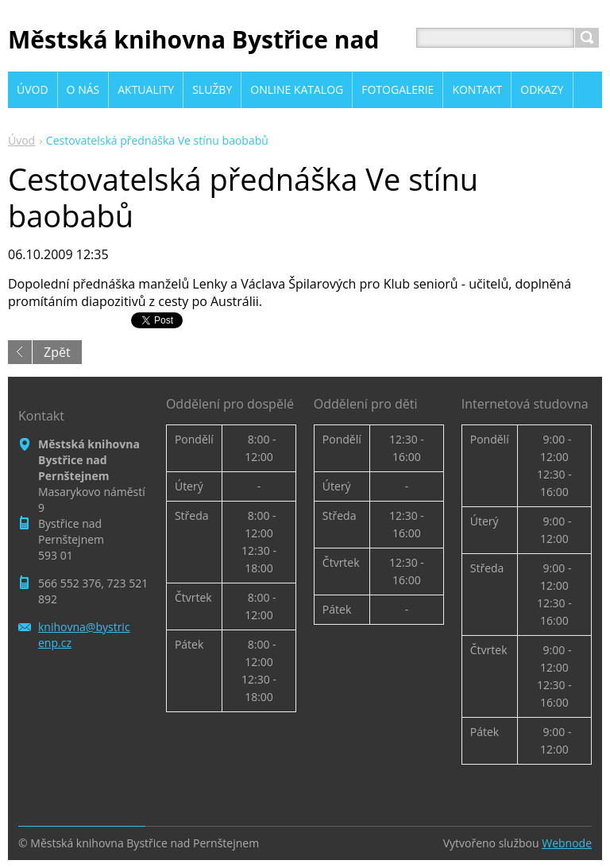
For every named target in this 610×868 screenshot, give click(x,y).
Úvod (21, 140)
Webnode (567, 843)
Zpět (57, 352)
